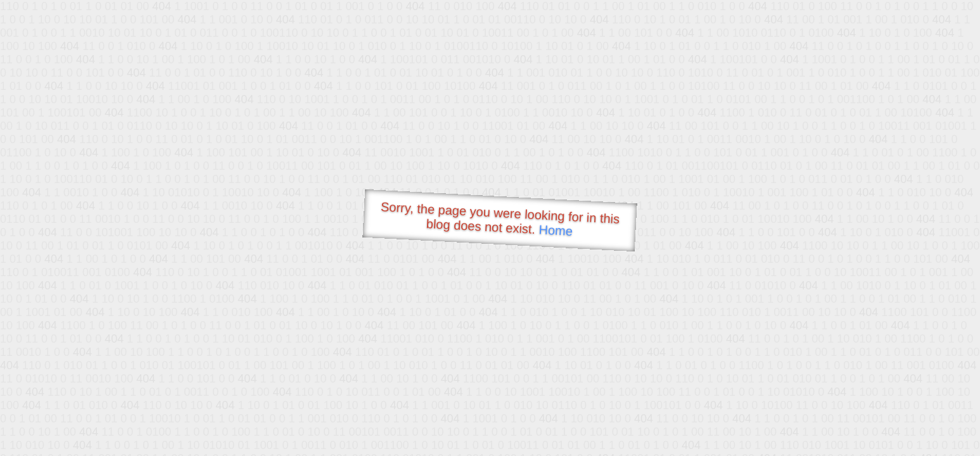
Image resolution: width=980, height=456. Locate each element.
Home (556, 230)
